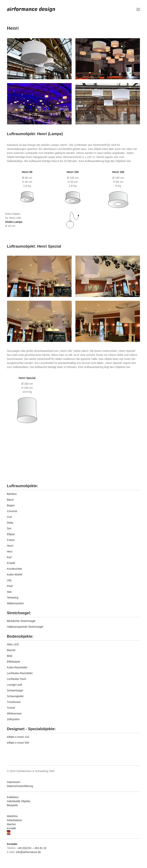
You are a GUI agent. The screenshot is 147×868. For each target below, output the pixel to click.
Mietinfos (12, 816)
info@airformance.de (28, 852)
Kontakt (11, 828)
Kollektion (13, 797)
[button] (138, 9)
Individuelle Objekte (19, 801)
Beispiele (12, 805)
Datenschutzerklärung (20, 786)
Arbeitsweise (14, 820)
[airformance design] (31, 9)
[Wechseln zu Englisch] (73, 834)
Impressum (13, 782)
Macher (11, 824)
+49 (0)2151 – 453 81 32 (32, 848)
